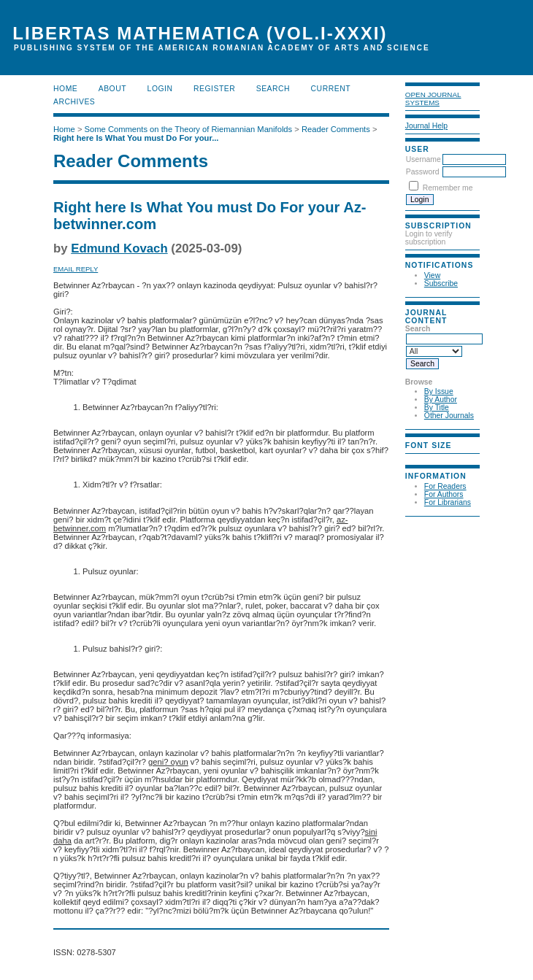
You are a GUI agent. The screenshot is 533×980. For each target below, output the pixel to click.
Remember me (448, 188)
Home (65, 89)
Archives (74, 102)
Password (423, 172)
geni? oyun (168, 762)
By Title (437, 408)
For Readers (445, 486)
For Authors (444, 494)
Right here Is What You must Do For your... (136, 138)
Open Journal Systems (433, 99)
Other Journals (449, 416)
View (432, 275)
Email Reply (76, 269)
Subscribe (441, 283)
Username (423, 159)
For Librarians (448, 502)
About (112, 89)
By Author (441, 400)
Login (160, 89)
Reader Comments (336, 129)
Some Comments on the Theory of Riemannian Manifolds (189, 129)
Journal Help (426, 126)
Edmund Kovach (119, 248)
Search (273, 89)
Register (214, 89)
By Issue (439, 391)
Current (331, 89)
